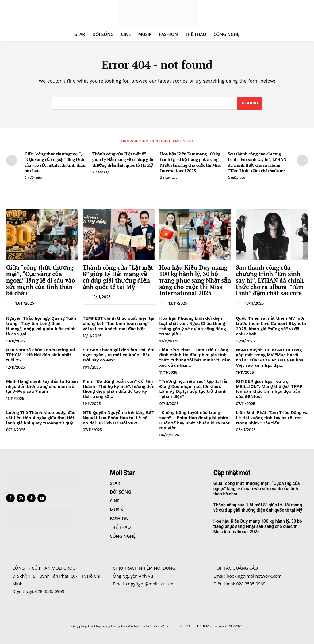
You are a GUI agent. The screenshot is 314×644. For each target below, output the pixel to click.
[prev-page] (12, 160)
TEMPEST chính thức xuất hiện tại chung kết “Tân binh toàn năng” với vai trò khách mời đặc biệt (119, 323)
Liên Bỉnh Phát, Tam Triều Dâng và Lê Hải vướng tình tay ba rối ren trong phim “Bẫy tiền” (272, 418)
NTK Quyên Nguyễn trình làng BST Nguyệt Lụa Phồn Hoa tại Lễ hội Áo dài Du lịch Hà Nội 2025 (119, 418)
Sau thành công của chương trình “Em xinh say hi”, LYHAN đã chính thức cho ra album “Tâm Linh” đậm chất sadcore (257, 162)
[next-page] (302, 160)
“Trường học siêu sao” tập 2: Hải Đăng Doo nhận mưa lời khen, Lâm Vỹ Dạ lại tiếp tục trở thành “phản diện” (193, 389)
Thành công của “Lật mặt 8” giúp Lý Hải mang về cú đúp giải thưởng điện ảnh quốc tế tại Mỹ (123, 159)
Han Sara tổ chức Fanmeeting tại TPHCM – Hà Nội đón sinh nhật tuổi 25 (41, 355)
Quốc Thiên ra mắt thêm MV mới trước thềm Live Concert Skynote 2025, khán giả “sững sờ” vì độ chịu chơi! (271, 326)
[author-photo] (10, 303)
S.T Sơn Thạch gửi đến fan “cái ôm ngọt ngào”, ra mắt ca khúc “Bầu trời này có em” (119, 355)
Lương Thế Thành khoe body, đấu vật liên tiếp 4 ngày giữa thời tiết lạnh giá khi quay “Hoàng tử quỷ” (41, 418)
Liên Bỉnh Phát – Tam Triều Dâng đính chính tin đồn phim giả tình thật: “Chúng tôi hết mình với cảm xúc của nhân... (195, 357)
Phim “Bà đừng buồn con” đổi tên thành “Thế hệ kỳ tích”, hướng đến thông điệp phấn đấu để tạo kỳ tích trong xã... (119, 389)
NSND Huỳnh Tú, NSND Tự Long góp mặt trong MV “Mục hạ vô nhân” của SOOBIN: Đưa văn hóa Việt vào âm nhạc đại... (270, 357)
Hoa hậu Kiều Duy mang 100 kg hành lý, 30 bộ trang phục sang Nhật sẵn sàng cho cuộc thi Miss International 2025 (191, 162)
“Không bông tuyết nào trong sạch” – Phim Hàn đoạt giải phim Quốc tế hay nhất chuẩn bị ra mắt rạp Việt (195, 420)
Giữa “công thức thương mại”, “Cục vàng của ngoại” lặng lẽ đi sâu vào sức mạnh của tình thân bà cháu (55, 162)
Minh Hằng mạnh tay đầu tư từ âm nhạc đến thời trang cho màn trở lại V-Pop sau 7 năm (42, 386)
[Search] (250, 103)
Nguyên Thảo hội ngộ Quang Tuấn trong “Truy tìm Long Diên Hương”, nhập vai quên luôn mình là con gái (41, 326)
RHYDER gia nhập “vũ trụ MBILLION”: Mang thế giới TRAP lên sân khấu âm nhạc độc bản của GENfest (269, 389)
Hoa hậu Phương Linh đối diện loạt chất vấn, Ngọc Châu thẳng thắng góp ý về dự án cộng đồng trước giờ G (193, 326)
